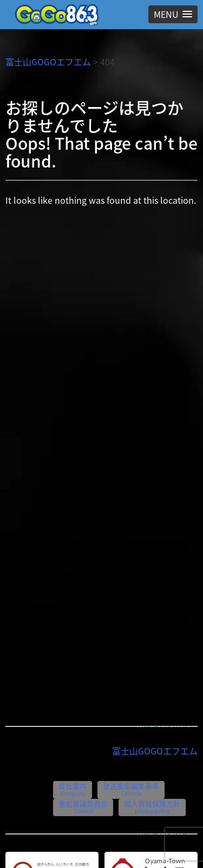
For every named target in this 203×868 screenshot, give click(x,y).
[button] (173, 14)
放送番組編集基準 (131, 789)
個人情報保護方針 (152, 807)
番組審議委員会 (83, 807)
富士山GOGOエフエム (48, 62)
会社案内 (73, 789)
